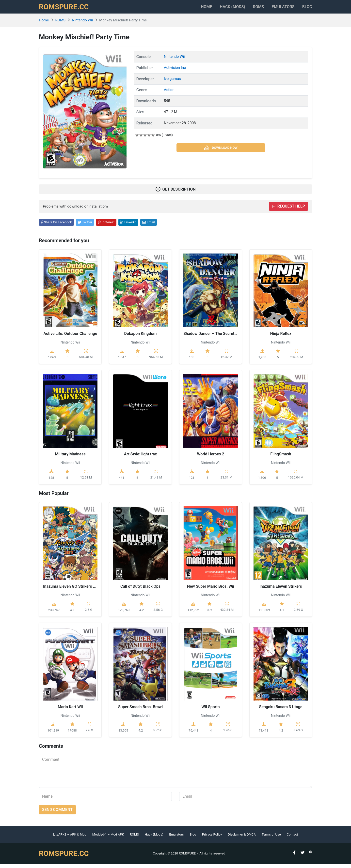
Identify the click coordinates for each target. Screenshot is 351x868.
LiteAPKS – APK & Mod (70, 838)
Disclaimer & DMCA (242, 838)
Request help (288, 210)
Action (169, 94)
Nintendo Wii (82, 24)
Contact (292, 838)
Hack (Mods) (154, 838)
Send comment (57, 814)
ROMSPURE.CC (66, 9)
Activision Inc (175, 72)
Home (190, 9)
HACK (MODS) (220, 9)
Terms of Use (271, 838)
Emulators (279, 9)
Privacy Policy (212, 838)
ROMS (250, 9)
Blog (307, 9)
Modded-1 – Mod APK (108, 838)
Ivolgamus (172, 83)
